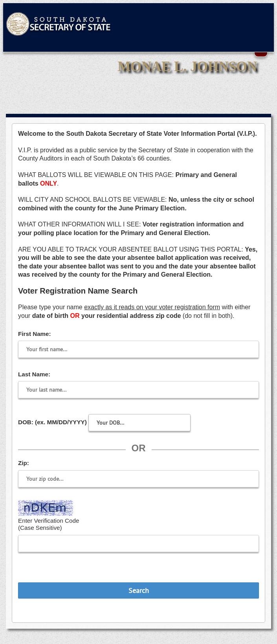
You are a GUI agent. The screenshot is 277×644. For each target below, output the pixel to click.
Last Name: (34, 374)
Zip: (24, 463)
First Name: (35, 334)
